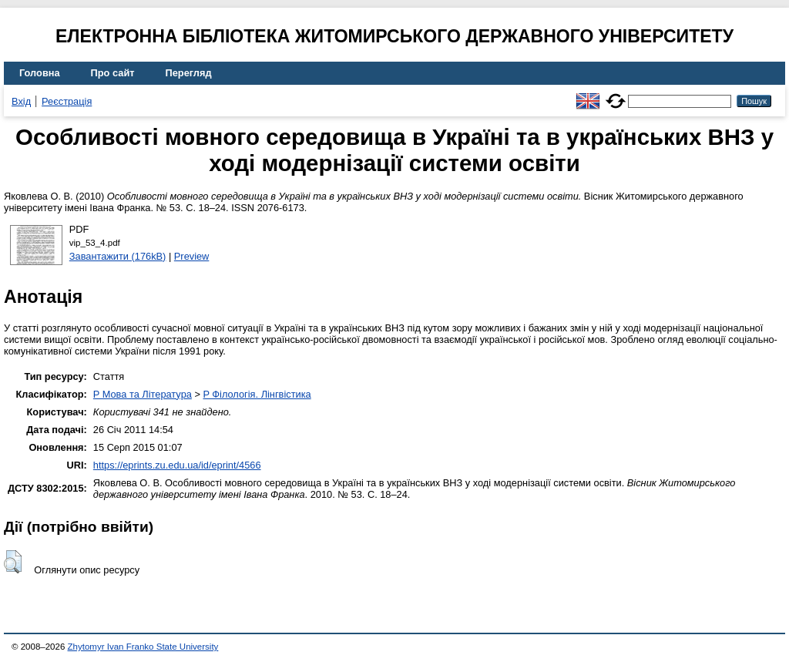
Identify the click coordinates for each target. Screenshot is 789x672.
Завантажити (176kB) (118, 256)
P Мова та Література (143, 394)
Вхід (21, 101)
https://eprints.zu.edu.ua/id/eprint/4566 (177, 465)
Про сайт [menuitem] (113, 73)
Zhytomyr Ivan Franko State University (143, 647)
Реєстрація (67, 101)
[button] (13, 562)
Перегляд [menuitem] (189, 73)
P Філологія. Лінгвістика (257, 394)
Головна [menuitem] (40, 73)
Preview (192, 256)
